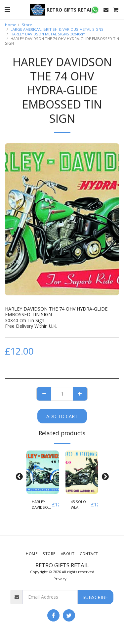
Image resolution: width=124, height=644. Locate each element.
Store (27, 25)
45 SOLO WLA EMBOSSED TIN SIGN (81, 505)
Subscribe (95, 597)
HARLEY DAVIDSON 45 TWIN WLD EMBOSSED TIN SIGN (42, 505)
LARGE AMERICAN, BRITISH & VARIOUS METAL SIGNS (57, 29)
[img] (43, 472)
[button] (7, 9)
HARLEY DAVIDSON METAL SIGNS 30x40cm (48, 34)
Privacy (60, 579)
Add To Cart (62, 416)
